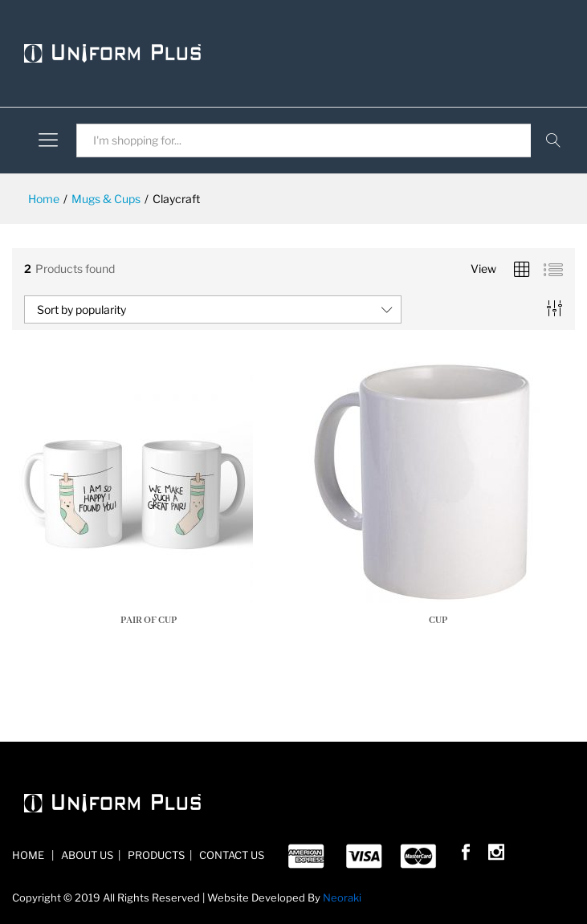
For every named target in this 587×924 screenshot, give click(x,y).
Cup (438, 620)
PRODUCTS (155, 855)
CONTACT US (230, 855)
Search (553, 140)
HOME (29, 855)
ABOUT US (86, 855)
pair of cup (149, 620)
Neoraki (342, 898)
